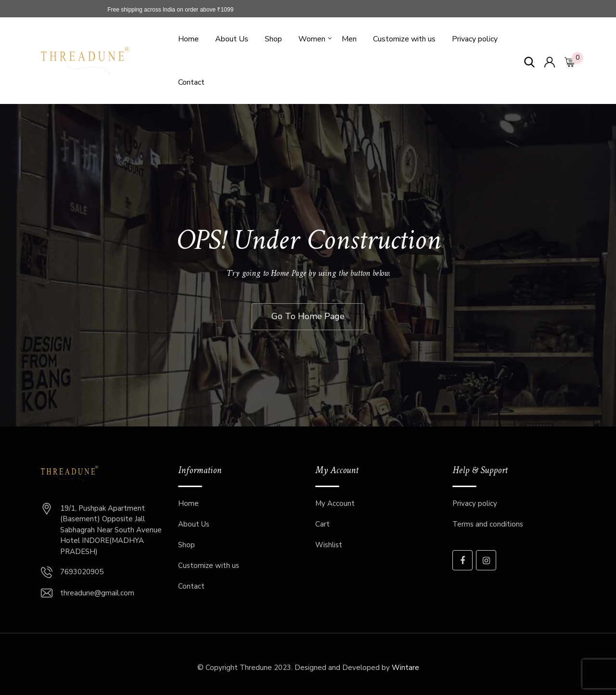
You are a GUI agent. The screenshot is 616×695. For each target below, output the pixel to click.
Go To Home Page (308, 316)
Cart (322, 524)
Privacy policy (475, 39)
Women (312, 39)
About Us (232, 39)
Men (349, 39)
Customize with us (404, 39)
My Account (335, 503)
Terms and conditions (488, 524)
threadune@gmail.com (97, 593)
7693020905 (82, 572)
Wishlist (329, 545)
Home (188, 39)
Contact (191, 82)
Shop (273, 39)
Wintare (405, 668)
